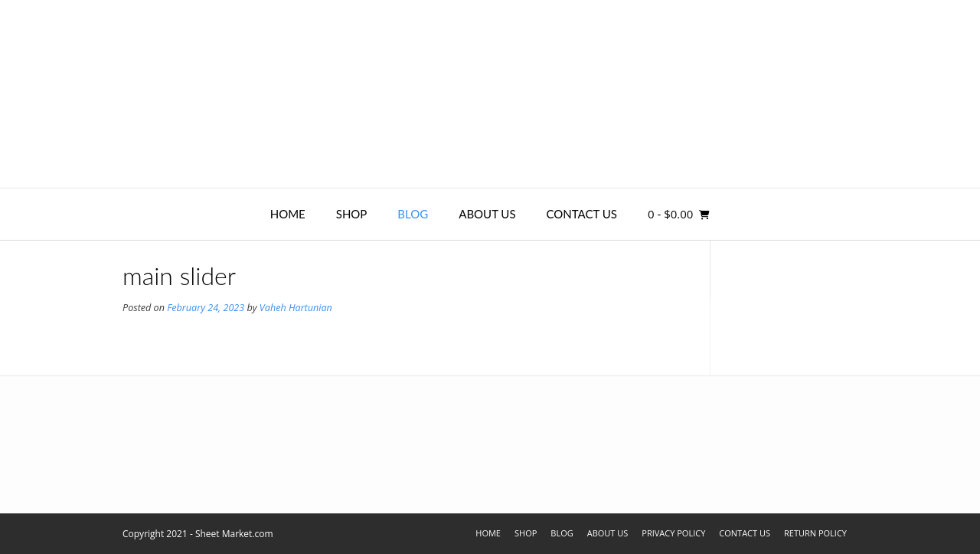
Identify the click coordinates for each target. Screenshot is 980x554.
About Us (487, 214)
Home (288, 214)
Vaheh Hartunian (296, 308)
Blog (413, 214)
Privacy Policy (673, 533)
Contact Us (582, 214)
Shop (352, 214)
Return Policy (815, 533)
